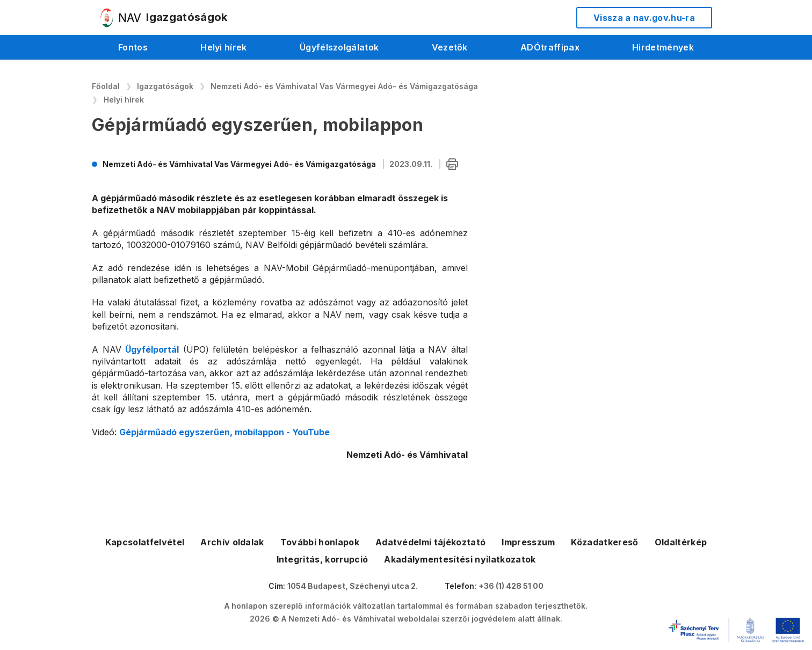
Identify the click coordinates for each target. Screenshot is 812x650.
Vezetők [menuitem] (450, 47)
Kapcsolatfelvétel (145, 542)
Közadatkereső (604, 542)
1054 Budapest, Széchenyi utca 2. (353, 586)
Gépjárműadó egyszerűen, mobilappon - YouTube (224, 432)
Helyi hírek (124, 100)
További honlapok (320, 542)
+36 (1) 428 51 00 (511, 586)
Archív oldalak (232, 542)
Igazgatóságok (165, 86)
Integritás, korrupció (322, 559)
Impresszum (528, 542)
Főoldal (106, 86)
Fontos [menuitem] (133, 47)
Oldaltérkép (681, 542)
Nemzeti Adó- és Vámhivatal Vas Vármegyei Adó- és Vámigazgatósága (344, 86)
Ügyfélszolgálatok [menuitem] (339, 47)
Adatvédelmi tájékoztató (430, 542)
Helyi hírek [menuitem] (224, 47)
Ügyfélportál (152, 349)
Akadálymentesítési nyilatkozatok (460, 559)
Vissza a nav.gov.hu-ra (644, 18)
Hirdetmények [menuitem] (663, 47)
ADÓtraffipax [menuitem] (550, 47)
